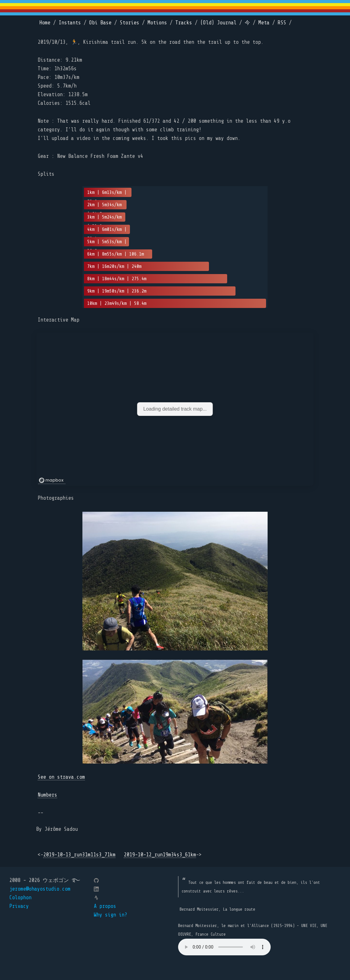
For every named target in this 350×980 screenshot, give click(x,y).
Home (45, 23)
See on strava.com (61, 777)
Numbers (47, 795)
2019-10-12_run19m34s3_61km (160, 855)
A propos (105, 906)
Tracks (184, 23)
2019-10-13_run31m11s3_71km (79, 855)
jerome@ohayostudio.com (40, 889)
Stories (129, 23)
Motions (157, 23)
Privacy (19, 906)
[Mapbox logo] (52, 480)
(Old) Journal (218, 23)
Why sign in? (110, 915)
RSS (282, 23)
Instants (70, 23)
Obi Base (100, 23)
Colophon (20, 898)
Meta (264, 23)
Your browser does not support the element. (224, 947)
